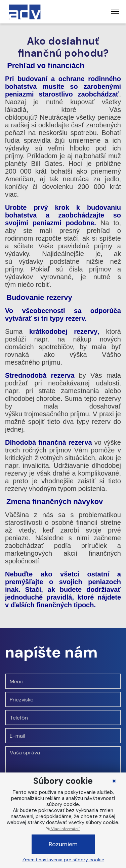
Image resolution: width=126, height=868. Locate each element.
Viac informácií (63, 829)
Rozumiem (63, 844)
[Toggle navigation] (115, 12)
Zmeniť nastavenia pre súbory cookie (63, 860)
